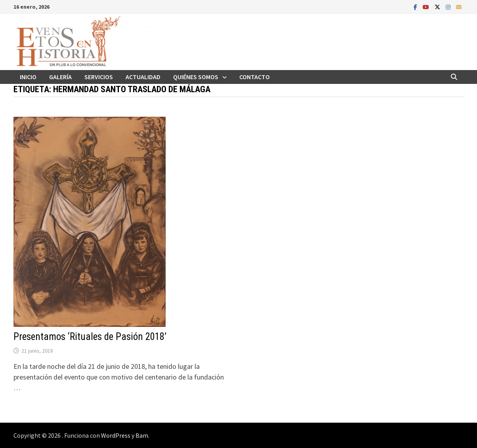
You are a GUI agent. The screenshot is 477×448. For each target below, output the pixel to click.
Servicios (99, 77)
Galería (60, 77)
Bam (142, 435)
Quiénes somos (196, 77)
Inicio (28, 77)
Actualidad (143, 77)
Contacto (255, 77)
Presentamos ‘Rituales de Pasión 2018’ (90, 337)
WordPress (116, 435)
